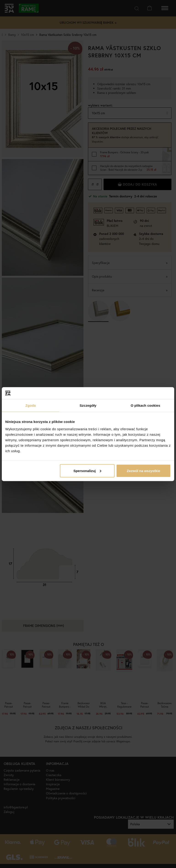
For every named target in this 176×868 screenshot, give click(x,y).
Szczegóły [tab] (88, 405)
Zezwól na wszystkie (144, 471)
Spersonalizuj (87, 471)
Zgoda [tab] (31, 405)
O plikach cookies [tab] (145, 405)
